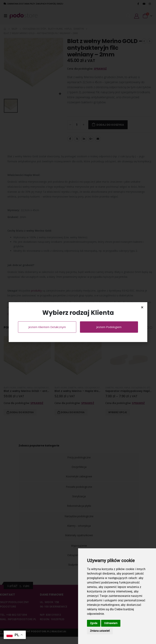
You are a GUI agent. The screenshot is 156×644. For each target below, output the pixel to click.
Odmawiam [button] (111, 623)
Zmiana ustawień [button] (100, 631)
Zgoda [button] (94, 623)
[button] (142, 307)
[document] (78, 322)
